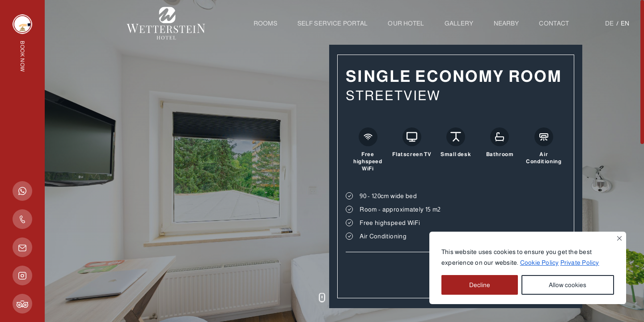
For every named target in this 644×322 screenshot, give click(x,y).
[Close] (619, 238)
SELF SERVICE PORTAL (333, 23)
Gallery (459, 23)
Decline (480, 285)
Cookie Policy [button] (540, 263)
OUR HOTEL (406, 23)
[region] (528, 268)
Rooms (265, 23)
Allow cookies (568, 285)
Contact (554, 23)
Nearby (506, 23)
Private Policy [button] (580, 263)
